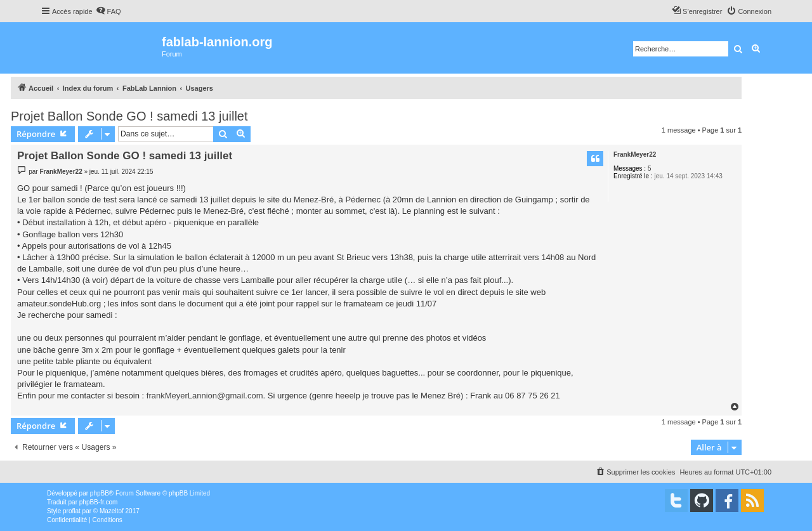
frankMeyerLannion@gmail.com (205, 396)
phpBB (100, 493)
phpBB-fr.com (99, 502)
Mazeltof (112, 511)
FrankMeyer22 (635, 154)
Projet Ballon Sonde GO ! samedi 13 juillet (129, 116)
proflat (72, 511)
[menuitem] (108, 11)
